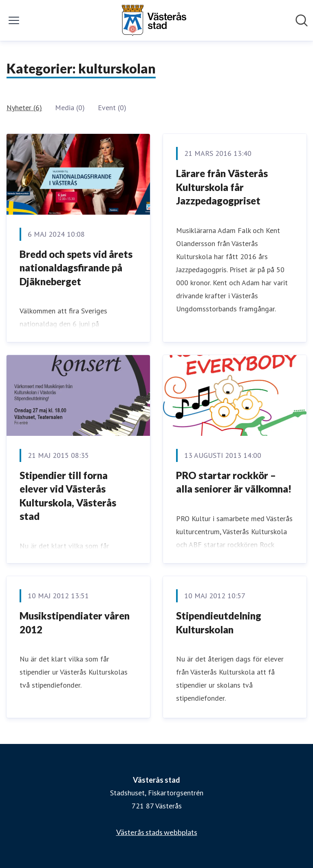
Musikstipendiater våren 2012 (75, 623)
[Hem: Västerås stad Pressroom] (154, 20)
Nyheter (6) (24, 108)
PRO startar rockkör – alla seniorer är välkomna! (234, 482)
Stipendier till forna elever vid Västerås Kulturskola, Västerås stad (68, 496)
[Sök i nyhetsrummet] (302, 20)
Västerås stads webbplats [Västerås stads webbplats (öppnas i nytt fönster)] (157, 832)
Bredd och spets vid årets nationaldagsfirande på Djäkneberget (76, 268)
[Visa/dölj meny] (14, 20)
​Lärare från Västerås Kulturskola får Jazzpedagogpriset (222, 187)
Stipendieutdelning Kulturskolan (219, 623)
